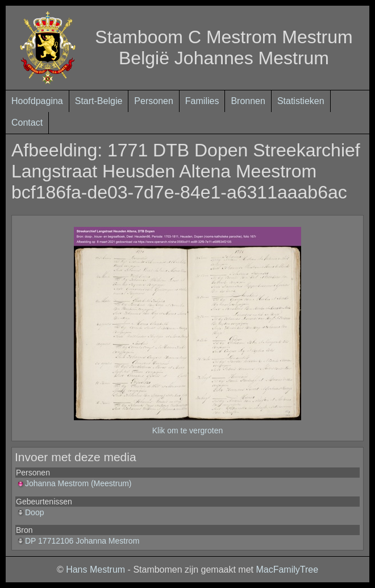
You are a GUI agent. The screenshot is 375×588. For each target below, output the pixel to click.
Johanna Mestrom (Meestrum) (74, 483)
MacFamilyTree (287, 570)
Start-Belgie (99, 101)
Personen (154, 101)
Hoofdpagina (37, 101)
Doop (30, 512)
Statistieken (301, 101)
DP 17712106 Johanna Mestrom (78, 541)
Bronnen (248, 101)
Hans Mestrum (95, 570)
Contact (27, 123)
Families (202, 101)
